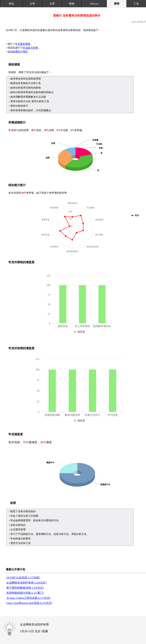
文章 (32, 4)
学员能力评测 (30, 48)
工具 (136, 4)
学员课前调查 (23, 44)
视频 (72, 4)
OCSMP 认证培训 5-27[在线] (23, 578)
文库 (52, 4)
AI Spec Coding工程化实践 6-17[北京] (28, 598)
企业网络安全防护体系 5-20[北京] (26, 583)
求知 (11, 4)
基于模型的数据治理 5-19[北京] (25, 588)
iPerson (94, 4)
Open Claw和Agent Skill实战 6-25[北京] (29, 603)
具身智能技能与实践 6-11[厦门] (25, 593)
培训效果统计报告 (18, 52)
